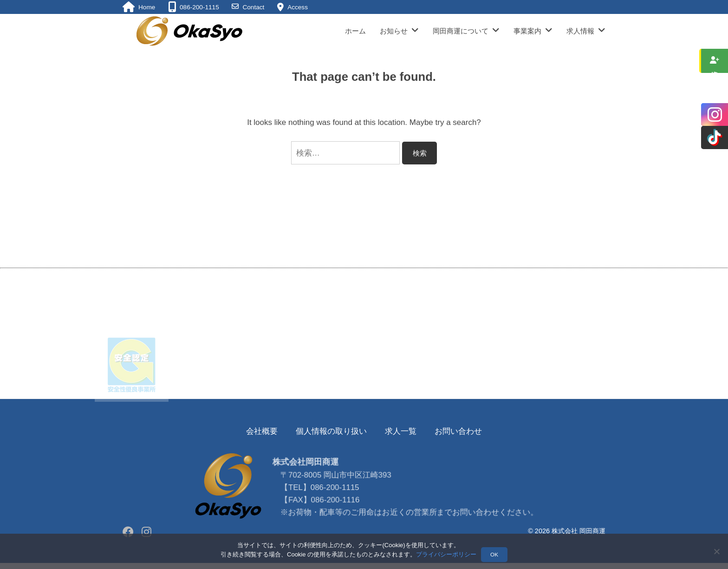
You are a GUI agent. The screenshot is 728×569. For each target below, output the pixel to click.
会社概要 (262, 431)
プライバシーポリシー (446, 554)
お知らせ (394, 31)
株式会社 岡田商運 (578, 531)
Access (298, 7)
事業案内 (527, 31)
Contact (253, 7)
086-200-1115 (337, 511)
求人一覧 (401, 431)
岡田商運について (461, 31)
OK (494, 554)
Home (147, 7)
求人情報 (580, 31)
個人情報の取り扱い (331, 431)
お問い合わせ (458, 431)
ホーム (355, 31)
